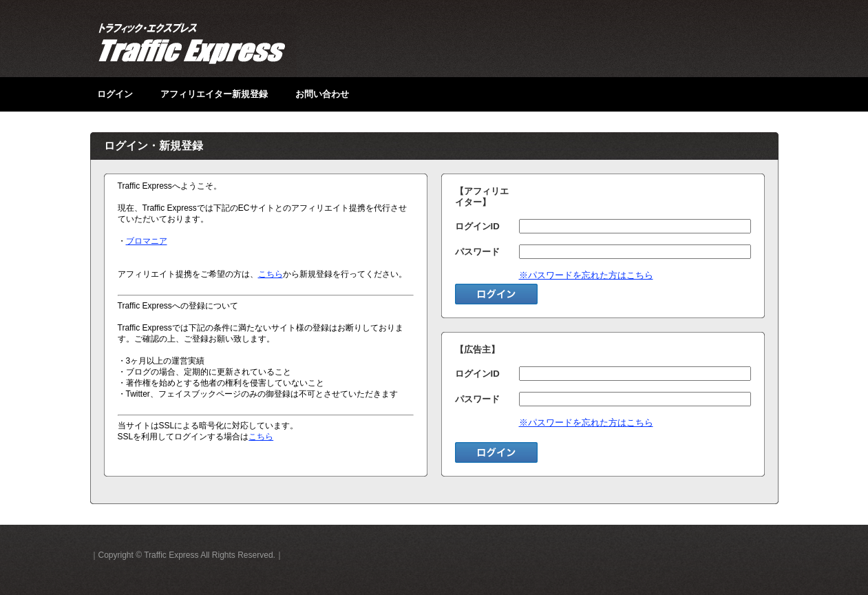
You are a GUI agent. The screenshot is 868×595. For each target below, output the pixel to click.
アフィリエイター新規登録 (214, 94)
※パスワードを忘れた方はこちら (586, 275)
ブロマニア (147, 241)
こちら (271, 274)
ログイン (115, 94)
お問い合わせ (322, 94)
